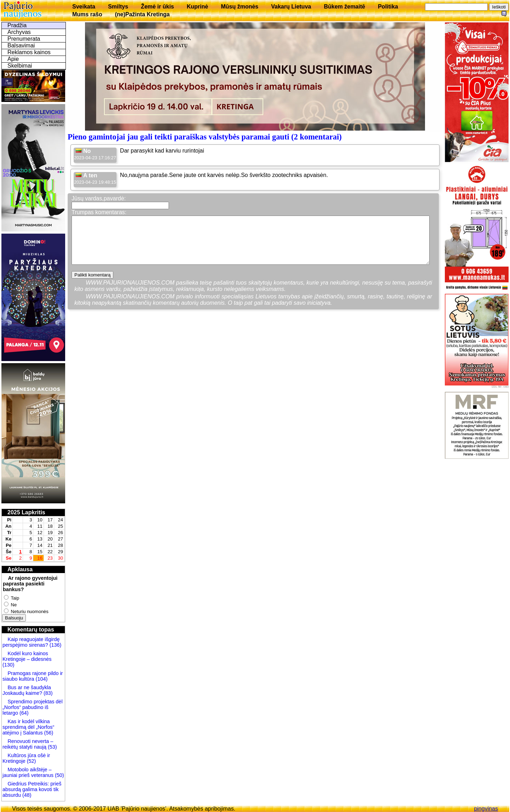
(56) (48, 733)
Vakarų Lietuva (291, 7)
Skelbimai (20, 66)
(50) (59, 775)
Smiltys (118, 7)
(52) (31, 761)
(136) (55, 645)
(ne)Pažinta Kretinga (142, 14)
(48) (27, 795)
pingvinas (486, 809)
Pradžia (17, 25)
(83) (47, 693)
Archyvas (19, 32)
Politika (388, 7)
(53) (52, 747)
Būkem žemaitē (344, 7)
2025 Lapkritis (26, 512)
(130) (8, 665)
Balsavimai (21, 45)
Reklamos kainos (29, 52)
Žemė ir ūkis (157, 7)
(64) (23, 713)
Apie (13, 59)
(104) (41, 679)
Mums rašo (87, 14)
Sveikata (84, 7)
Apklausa (20, 569)
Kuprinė (197, 7)
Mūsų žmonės (240, 7)
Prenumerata (24, 39)
